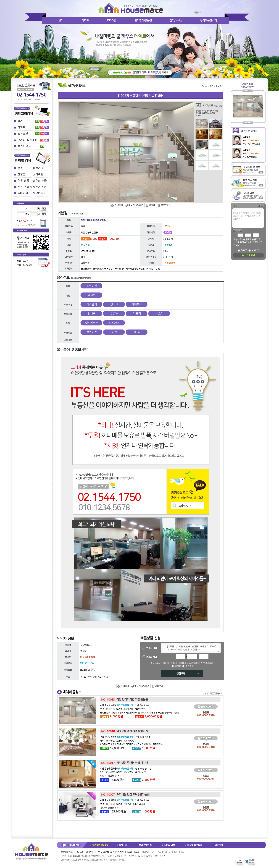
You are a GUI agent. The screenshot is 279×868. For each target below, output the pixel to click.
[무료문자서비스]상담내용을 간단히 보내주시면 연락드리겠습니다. (248, 218)
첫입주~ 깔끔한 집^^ (110, 776)
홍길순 (247, 150)
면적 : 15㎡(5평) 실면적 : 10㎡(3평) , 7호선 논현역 (123, 709)
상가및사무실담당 (252, 144)
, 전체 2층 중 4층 (125, 705)
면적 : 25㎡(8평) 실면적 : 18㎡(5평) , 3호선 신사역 (123, 772)
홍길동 (247, 137)
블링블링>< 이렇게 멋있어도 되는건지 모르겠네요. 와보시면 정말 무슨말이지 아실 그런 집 (140, 713)
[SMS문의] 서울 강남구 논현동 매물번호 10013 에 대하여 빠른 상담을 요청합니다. (192, 648)
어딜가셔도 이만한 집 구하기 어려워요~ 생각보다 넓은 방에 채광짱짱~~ (132, 744)
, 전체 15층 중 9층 (125, 737)
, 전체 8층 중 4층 (125, 800)
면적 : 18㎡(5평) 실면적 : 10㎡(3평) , (117, 741)
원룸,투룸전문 (251, 157)
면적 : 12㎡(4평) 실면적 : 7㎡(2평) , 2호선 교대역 (123, 804)
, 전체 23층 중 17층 (126, 769)
